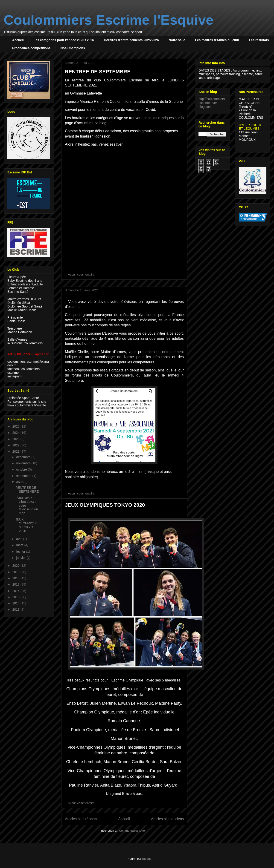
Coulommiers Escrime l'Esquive (109, 20)
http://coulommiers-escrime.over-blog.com (212, 103)
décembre (24, 457)
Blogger (147, 859)
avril (20, 539)
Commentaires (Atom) (134, 831)
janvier (21, 558)
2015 (16, 597)
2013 (16, 609)
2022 (16, 445)
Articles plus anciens (167, 819)
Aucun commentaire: (82, 274)
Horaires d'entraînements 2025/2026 (131, 40)
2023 (16, 439)
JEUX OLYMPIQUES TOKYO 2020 (105, 505)
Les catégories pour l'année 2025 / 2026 (64, 40)
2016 (16, 591)
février (21, 552)
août (20, 482)
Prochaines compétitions (31, 48)
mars (20, 545)
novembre (24, 463)
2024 (16, 433)
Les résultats (259, 40)
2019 (16, 572)
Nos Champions (73, 48)
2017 (16, 584)
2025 (16, 426)
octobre (22, 469)
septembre (24, 476)
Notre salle (177, 40)
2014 (16, 603)
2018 (16, 578)
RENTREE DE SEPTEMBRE (98, 72)
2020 (16, 566)
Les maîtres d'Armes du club (217, 40)
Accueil (18, 40)
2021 (16, 451)
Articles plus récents (81, 819)
